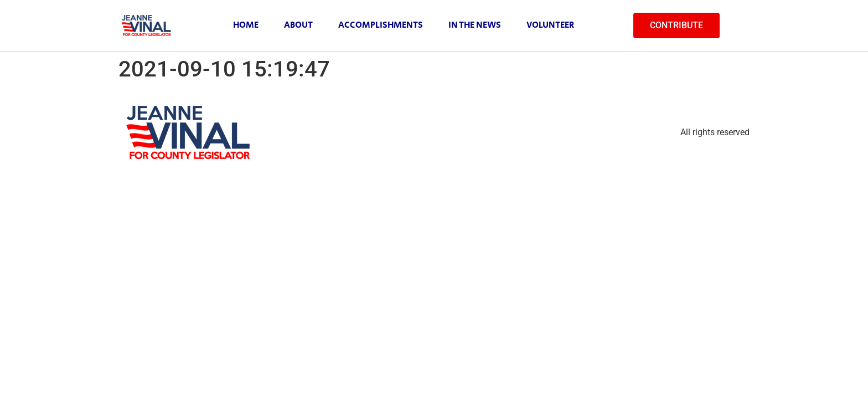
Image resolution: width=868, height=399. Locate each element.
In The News (475, 25)
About (298, 25)
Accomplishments (381, 25)
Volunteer (550, 25)
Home (246, 25)
